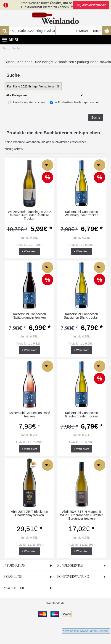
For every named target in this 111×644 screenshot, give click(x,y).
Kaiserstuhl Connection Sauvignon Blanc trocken (82, 316)
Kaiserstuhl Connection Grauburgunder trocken (82, 415)
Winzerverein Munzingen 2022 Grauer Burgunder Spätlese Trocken (29, 215)
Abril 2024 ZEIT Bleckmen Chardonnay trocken (29, 513)
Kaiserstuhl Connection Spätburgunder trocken (29, 316)
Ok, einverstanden (91, 5)
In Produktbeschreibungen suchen (75, 102)
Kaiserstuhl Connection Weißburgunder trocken (82, 213)
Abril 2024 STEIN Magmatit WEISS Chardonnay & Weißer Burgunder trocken (81, 515)
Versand (103, 631)
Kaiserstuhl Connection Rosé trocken (30, 415)
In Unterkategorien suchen (25, 102)
